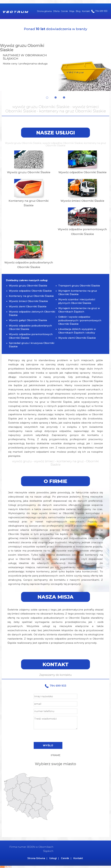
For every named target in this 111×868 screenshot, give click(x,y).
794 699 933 (99, 11)
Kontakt (86, 11)
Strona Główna (36, 858)
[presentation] (55, 735)
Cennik (64, 11)
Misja (72, 11)
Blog (78, 11)
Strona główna (44, 11)
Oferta (56, 11)
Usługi (53, 858)
